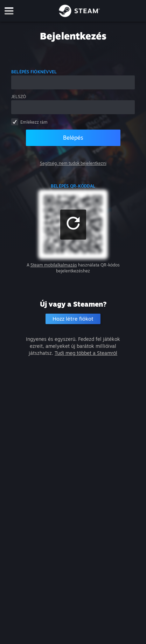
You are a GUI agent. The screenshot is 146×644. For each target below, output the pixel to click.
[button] (73, 225)
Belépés (73, 138)
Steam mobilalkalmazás (54, 265)
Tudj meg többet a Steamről (86, 353)
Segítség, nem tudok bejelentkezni (73, 163)
